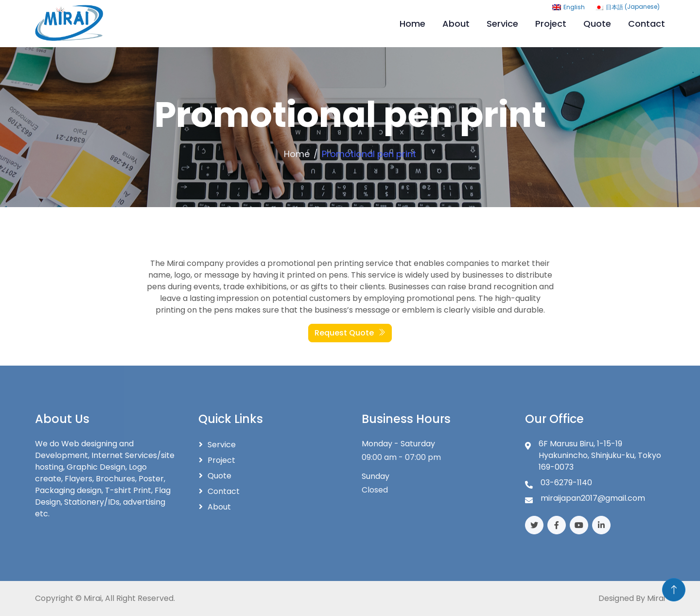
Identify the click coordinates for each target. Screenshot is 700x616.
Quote (597, 24)
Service (502, 24)
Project (551, 24)
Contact (647, 24)
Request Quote (350, 333)
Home (412, 24)
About (456, 24)
